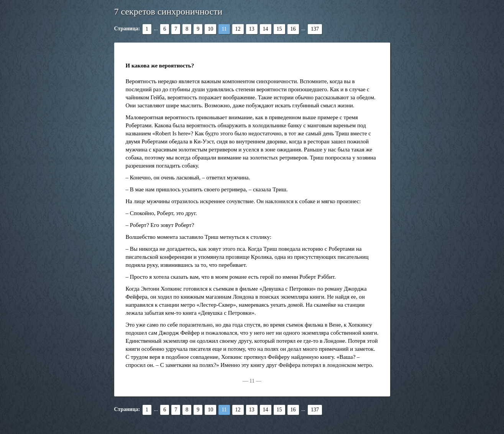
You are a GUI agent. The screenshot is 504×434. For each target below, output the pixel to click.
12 (238, 29)
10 (210, 29)
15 (279, 29)
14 (266, 29)
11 (224, 29)
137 (315, 29)
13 (252, 29)
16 (293, 29)
